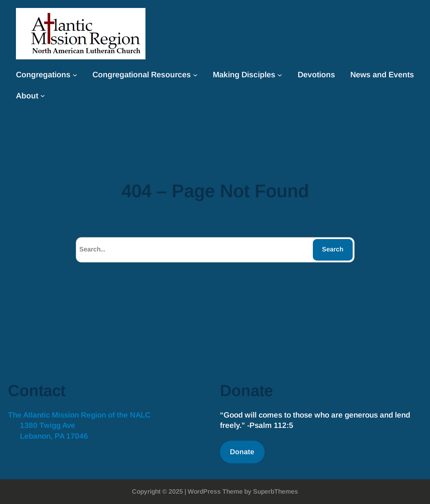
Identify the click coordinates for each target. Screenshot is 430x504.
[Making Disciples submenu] (280, 75)
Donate (242, 452)
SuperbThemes (276, 491)
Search (333, 249)
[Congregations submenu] (75, 75)
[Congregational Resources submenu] (195, 75)
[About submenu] (43, 96)
